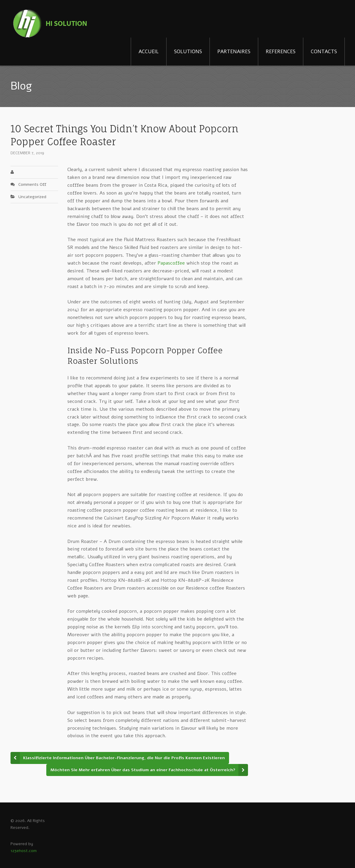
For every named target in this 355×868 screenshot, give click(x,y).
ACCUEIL (149, 52)
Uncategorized (32, 197)
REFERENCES (281, 52)
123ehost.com (24, 851)
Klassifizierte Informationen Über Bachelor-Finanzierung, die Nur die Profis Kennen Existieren (124, 758)
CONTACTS (324, 52)
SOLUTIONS (188, 52)
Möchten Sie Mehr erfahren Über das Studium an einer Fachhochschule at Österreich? (143, 770)
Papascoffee (171, 263)
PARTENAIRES (234, 52)
